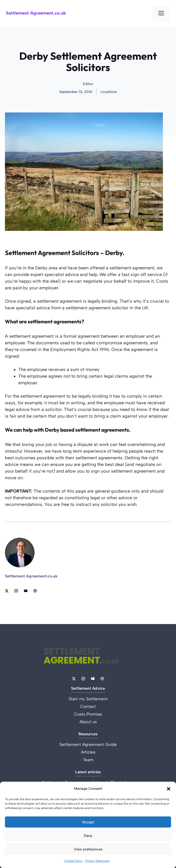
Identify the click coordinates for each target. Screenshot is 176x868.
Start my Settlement (88, 699)
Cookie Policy (73, 861)
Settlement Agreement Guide (88, 744)
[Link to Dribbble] (35, 591)
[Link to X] (7, 591)
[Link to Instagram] (16, 591)
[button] (169, 789)
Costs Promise (88, 714)
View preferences (88, 849)
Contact (88, 706)
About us (88, 722)
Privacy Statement (97, 861)
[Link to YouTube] (26, 591)
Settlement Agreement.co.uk (36, 13)
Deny (88, 836)
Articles (88, 752)
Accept (88, 822)
